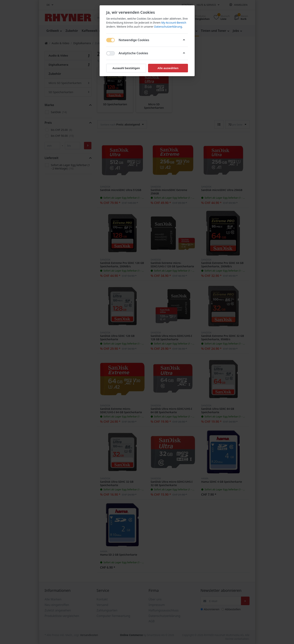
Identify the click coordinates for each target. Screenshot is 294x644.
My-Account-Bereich (174, 23)
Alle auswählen (168, 68)
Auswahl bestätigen (126, 68)
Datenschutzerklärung (168, 27)
